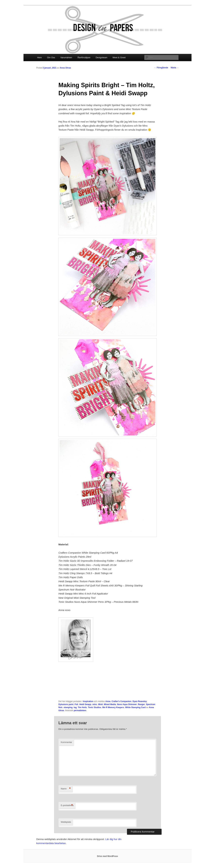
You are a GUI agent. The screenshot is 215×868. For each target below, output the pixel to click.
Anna (108, 701)
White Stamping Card (135, 707)
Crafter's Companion (121, 701)
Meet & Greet (119, 57)
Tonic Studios (95, 707)
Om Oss (51, 57)
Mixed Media (110, 704)
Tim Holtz (82, 707)
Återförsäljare (84, 57)
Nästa (175, 68)
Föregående (161, 68)
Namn (66, 789)
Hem (39, 57)
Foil (76, 704)
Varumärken (66, 57)
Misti (101, 704)
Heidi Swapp (85, 704)
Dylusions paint (66, 704)
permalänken (80, 710)
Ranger (141, 704)
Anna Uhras (65, 68)
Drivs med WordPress (108, 856)
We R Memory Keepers (113, 707)
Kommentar (66, 742)
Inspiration (88, 701)
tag (75, 707)
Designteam (101, 57)
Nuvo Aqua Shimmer (127, 704)
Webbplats (66, 822)
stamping (68, 707)
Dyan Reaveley (140, 701)
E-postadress (67, 805)
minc (95, 704)
